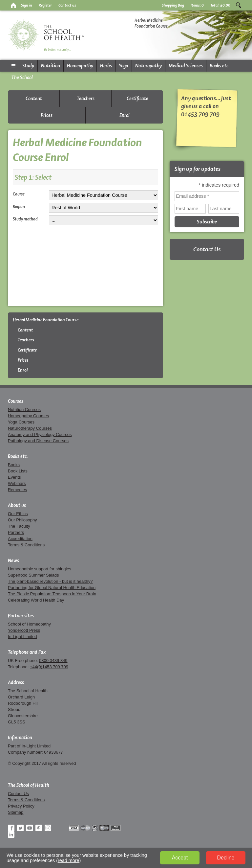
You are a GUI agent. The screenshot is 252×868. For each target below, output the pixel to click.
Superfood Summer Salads (33, 575)
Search (239, 5)
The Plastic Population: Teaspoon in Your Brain (52, 594)
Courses (16, 401)
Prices (47, 115)
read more (69, 860)
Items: (197, 5)
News (13, 560)
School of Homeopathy (29, 624)
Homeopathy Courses (28, 416)
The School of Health (29, 785)
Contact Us (207, 249)
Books (14, 465)
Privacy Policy (21, 806)
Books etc (219, 66)
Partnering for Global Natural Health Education (52, 588)
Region (19, 206)
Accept (180, 858)
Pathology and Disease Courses (38, 441)
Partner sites (21, 616)
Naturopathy (148, 66)
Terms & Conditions (26, 545)
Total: (220, 5)
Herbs (106, 66)
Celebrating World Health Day (36, 600)
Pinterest (39, 828)
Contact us (67, 5)
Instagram (48, 828)
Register (45, 5)
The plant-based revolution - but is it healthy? (50, 581)
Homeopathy (80, 66)
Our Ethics (18, 514)
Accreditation (20, 539)
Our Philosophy (22, 520)
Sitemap (16, 812)
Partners (16, 532)
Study (28, 66)
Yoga (124, 66)
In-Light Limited (22, 637)
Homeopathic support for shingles (40, 569)
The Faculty (19, 526)
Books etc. (18, 456)
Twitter (20, 828)
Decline (226, 858)
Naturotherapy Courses (30, 428)
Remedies (17, 490)
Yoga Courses (21, 422)
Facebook (11, 828)
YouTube (30, 828)
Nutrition (51, 66)
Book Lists (18, 471)
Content (34, 99)
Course (19, 194)
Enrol (125, 115)
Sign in (27, 5)
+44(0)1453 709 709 (49, 667)
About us (17, 505)
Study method (25, 219)
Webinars (17, 483)
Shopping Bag (173, 5)
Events (14, 477)
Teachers (86, 99)
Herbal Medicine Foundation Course (46, 320)
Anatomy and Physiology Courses (40, 434)
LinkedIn (11, 834)
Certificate (137, 99)
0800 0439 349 (53, 661)
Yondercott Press (24, 630)
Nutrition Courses (24, 410)
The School (22, 78)
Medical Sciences (186, 66)
